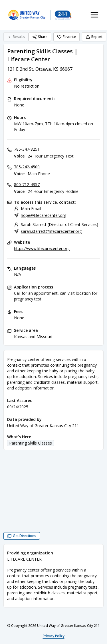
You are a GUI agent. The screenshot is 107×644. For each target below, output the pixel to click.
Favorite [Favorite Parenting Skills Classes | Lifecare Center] (66, 37)
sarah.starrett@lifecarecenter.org (51, 231)
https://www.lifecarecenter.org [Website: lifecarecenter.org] (42, 248)
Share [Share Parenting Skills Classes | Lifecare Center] (40, 37)
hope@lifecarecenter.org (44, 215)
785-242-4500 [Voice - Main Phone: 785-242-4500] (27, 167)
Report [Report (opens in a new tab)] (94, 37)
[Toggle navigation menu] (94, 15)
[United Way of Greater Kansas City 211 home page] (40, 15)
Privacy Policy (54, 636)
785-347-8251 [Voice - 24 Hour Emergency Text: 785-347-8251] (27, 149)
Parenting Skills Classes (31, 443)
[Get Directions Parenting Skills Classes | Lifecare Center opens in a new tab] (22, 536)
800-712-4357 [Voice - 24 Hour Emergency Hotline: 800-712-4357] (27, 184)
